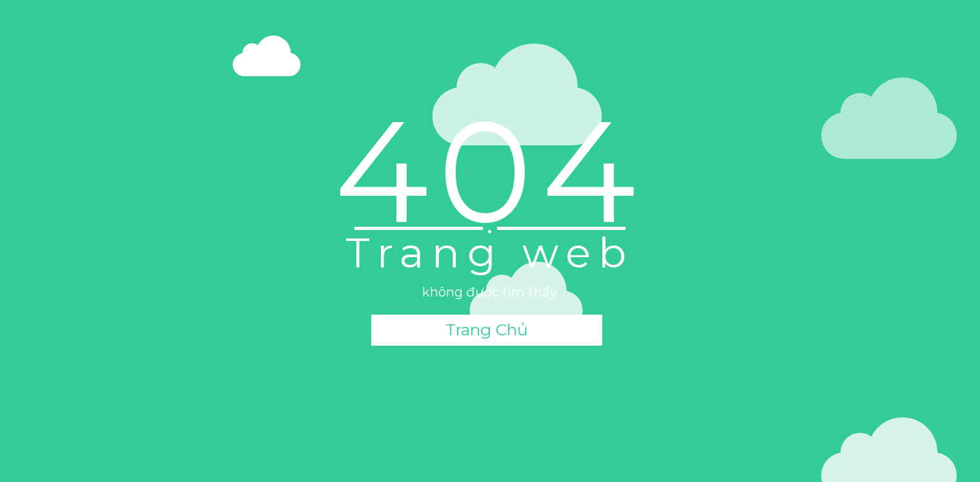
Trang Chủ (487, 330)
